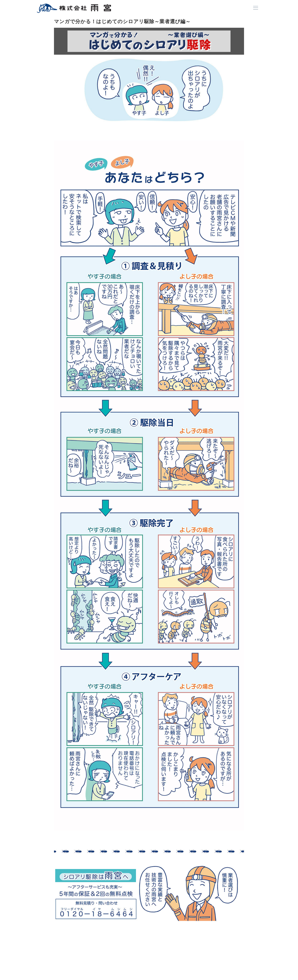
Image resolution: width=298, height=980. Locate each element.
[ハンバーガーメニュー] (256, 8)
